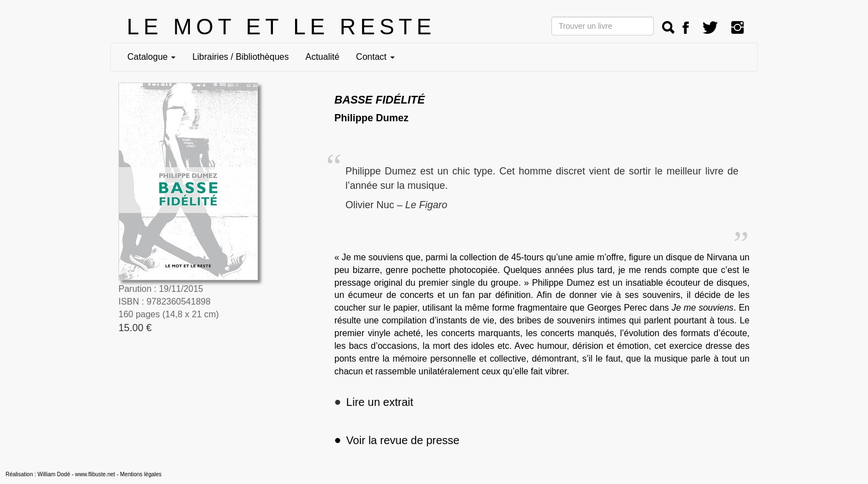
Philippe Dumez (371, 118)
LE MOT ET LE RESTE (281, 27)
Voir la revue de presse (397, 440)
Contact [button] (375, 57)
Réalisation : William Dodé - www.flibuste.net (60, 474)
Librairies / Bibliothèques (240, 57)
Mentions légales (141, 474)
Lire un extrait (379, 402)
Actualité (322, 57)
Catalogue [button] (151, 57)
